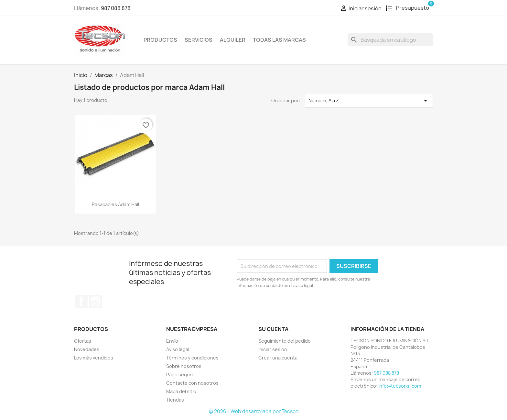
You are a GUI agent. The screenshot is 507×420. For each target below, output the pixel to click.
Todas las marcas (279, 40)
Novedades (87, 349)
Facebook (81, 301)
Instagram (95, 301)
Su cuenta (273, 329)
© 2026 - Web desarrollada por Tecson (254, 411)
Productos (160, 40)
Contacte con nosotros (192, 383)
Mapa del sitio (181, 391)
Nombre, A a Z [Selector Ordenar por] (369, 101)
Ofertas (83, 341)
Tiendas (175, 400)
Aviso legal (178, 349)
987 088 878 (116, 8)
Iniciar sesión (273, 349)
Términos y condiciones (192, 358)
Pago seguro (180, 375)
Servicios (199, 40)
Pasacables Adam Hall (115, 204)
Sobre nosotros (184, 366)
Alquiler (233, 40)
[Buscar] (390, 40)
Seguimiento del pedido (285, 341)
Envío (172, 341)
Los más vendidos (94, 358)
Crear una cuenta (278, 358)
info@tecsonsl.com (400, 386)
